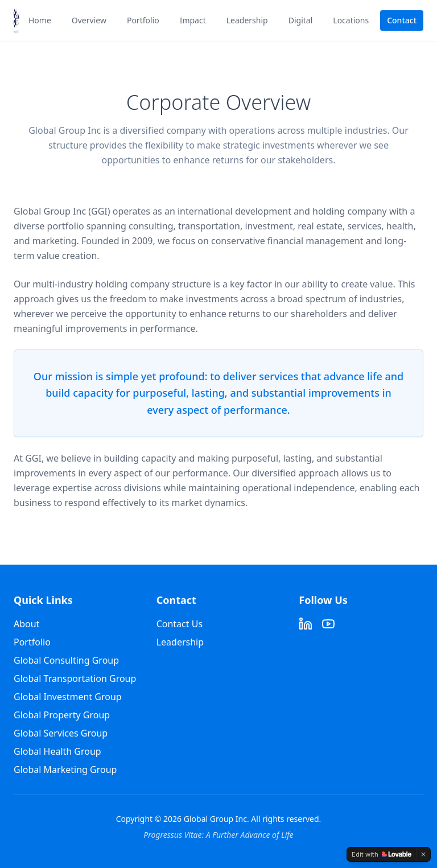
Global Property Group (62, 715)
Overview (89, 20)
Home (40, 20)
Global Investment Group (68, 697)
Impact (193, 20)
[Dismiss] (423, 854)
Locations (351, 20)
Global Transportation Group (75, 678)
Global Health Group (57, 751)
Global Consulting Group (66, 660)
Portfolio (143, 20)
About (26, 624)
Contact (402, 20)
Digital (301, 20)
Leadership (247, 20)
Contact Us (180, 624)
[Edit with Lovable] (382, 854)
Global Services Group (61, 733)
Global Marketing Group (65, 770)
